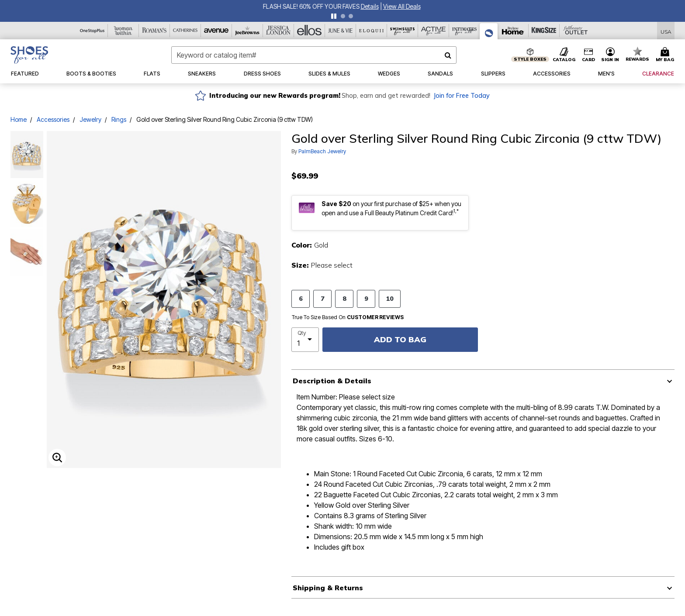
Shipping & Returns (328, 588)
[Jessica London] (278, 31)
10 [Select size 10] (390, 298)
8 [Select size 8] (344, 298)
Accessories (53, 119)
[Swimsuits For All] (403, 31)
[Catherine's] (185, 31)
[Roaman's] (154, 31)
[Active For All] (434, 31)
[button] (610, 55)
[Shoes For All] (489, 31)
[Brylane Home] (513, 31)
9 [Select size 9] (366, 298)
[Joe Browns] (247, 31)
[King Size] (544, 31)
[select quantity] (305, 340)
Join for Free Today (462, 96)
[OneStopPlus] (92, 31)
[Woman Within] (123, 31)
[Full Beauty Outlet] (575, 31)
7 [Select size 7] (322, 298)
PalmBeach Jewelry (322, 151)
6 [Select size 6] (301, 298)
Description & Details (332, 381)
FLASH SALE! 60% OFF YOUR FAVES (312, 6)
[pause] (334, 16)
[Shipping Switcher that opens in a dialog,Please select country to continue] (666, 31)
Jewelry (90, 119)
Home (19, 119)
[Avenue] (216, 31)
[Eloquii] (372, 31)
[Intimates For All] (465, 31)
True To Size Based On (348, 317)
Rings (119, 119)
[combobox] (314, 55)
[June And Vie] (341, 31)
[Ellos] (310, 31)
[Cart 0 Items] (666, 55)
